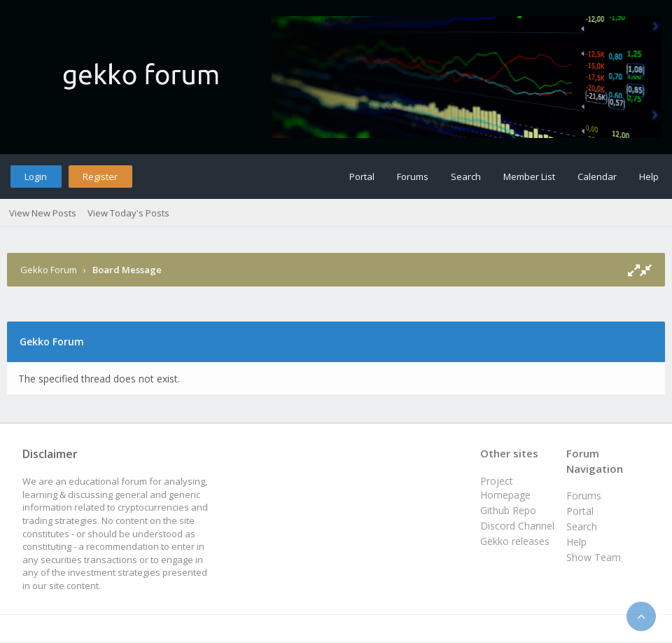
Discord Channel (517, 526)
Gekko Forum (49, 270)
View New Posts (43, 213)
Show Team (594, 557)
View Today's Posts (128, 213)
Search (466, 177)
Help (649, 177)
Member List (529, 177)
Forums (413, 177)
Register (100, 177)
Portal (362, 177)
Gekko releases (515, 541)
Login (36, 177)
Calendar (597, 177)
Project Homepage (505, 488)
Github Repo (508, 510)
